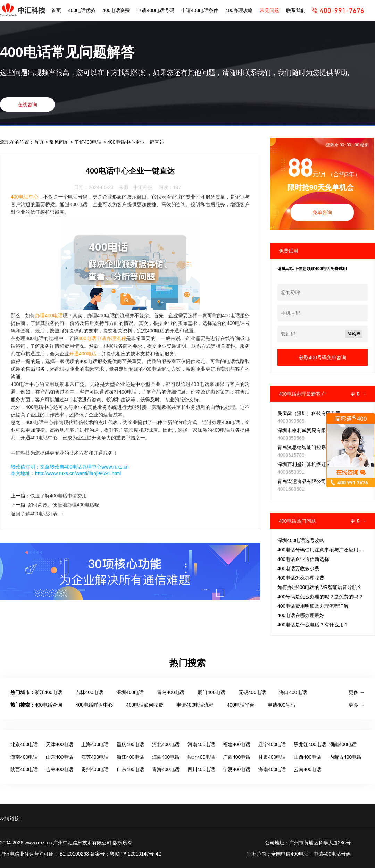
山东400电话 (60, 757)
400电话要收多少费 (298, 568)
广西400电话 (237, 757)
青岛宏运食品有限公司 (302, 481)
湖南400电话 (343, 744)
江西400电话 (166, 757)
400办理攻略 (239, 10)
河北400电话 (166, 744)
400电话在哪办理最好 (301, 615)
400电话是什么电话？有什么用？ (313, 625)
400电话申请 (93, 338)
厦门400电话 (211, 692)
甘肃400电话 (272, 757)
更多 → (358, 394)
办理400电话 (49, 315)
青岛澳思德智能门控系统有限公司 (314, 447)
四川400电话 (201, 769)
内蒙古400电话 (345, 757)
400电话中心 (25, 197)
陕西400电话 (24, 769)
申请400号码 (281, 705)
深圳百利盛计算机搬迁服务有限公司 (316, 464)
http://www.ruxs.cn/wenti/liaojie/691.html (78, 473)
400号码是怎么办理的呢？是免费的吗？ (320, 597)
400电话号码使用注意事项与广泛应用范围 (323, 550)
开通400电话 (83, 354)
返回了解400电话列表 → (37, 514)
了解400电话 (89, 142)
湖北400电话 (201, 757)
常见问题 (269, 10)
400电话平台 (240, 705)
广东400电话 (130, 769)
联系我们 (296, 10)
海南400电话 (24, 757)
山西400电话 (307, 757)
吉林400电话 (89, 692)
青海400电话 (166, 769)
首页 (56, 10)
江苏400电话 (95, 757)
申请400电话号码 (155, 10)
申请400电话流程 (195, 705)
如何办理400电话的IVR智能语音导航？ (320, 587)
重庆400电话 (130, 744)
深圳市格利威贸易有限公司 (307, 430)
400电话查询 (48, 705)
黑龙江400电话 (310, 744)
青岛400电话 (171, 692)
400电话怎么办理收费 (301, 578)
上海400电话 (95, 744)
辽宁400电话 (272, 744)
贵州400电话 (95, 769)
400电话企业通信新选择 (303, 559)
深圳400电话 (130, 692)
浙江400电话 (48, 692)
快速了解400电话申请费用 (59, 496)
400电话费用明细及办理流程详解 (313, 606)
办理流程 (116, 338)
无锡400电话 (252, 692)
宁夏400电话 (237, 769)
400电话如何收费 (145, 705)
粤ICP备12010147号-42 (135, 854)
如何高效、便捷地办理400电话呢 (64, 505)
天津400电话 (60, 744)
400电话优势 (82, 10)
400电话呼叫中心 (94, 705)
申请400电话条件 (200, 10)
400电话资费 (116, 10)
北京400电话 (24, 744)
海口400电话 (293, 692)
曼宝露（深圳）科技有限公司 (309, 413)
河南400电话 (201, 744)
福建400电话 (237, 744)
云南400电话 (307, 769)
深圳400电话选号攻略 (301, 540)
